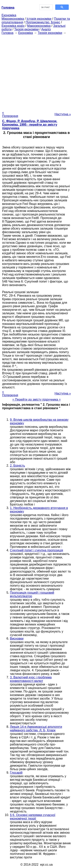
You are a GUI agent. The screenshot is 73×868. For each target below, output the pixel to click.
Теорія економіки (26, 29)
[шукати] (46, 7)
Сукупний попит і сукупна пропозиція (36, 550)
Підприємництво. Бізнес (43, 22)
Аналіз (46, 29)
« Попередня (10, 114)
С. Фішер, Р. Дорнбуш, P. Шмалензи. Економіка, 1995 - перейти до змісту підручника (30, 125)
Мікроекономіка (13, 19)
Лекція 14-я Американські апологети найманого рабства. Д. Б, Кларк (36, 728)
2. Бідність (17, 466)
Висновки (17, 639)
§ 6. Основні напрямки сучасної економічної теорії (33, 817)
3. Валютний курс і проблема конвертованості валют (31, 679)
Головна (7, 33)
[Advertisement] (36, 71)
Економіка (9, 15)
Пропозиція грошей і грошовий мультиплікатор (32, 594)
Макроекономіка (39, 26)
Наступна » (63, 114)
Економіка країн (13, 26)
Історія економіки (39, 19)
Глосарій (16, 773)
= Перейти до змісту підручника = (36, 399)
